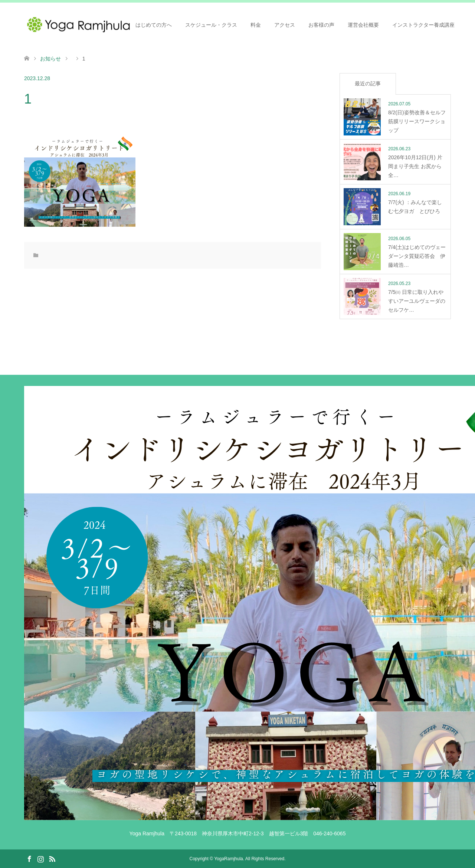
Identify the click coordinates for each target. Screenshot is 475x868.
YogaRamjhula (229, 859)
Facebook (29, 858)
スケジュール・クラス (211, 25)
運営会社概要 (363, 25)
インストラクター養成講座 (423, 25)
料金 (256, 25)
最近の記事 (368, 83)
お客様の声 (321, 25)
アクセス (285, 25)
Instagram (40, 858)
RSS (52, 858)
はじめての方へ (154, 25)
